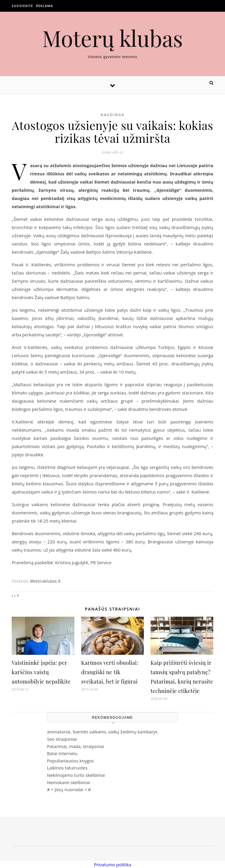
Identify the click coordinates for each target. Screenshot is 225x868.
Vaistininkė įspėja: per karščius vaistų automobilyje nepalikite (41, 672)
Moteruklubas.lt (45, 581)
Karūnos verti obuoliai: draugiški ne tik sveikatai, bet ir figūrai (110, 672)
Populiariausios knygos (70, 761)
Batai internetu (62, 753)
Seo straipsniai (62, 739)
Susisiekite (22, 6)
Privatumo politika (112, 864)
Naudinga (113, 115)
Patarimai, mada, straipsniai (75, 746)
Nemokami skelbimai (68, 782)
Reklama (45, 6)
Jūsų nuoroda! (69, 789)
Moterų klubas (112, 38)
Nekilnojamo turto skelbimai (76, 775)
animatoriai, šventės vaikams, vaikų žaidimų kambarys (102, 732)
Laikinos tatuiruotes (67, 768)
